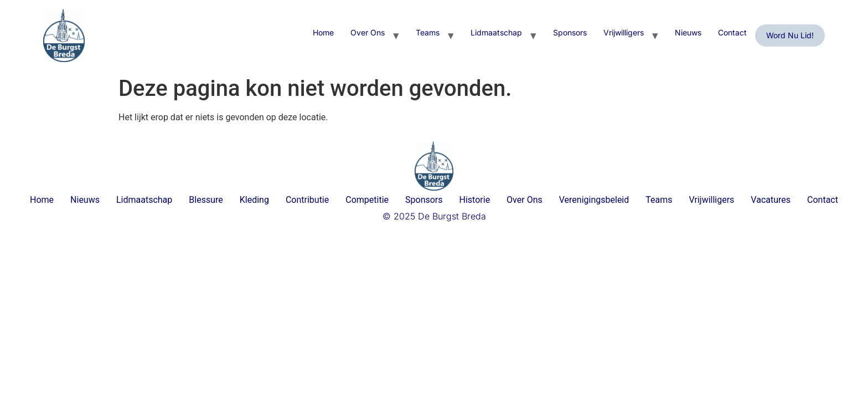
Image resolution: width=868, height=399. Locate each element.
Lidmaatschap (496, 32)
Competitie (367, 200)
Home (323, 32)
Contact (732, 32)
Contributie (307, 200)
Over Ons (368, 32)
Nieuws (688, 32)
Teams (428, 32)
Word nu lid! (790, 35)
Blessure (206, 200)
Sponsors (570, 32)
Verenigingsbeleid (594, 200)
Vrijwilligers (624, 32)
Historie (475, 200)
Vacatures (771, 200)
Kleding (254, 200)
